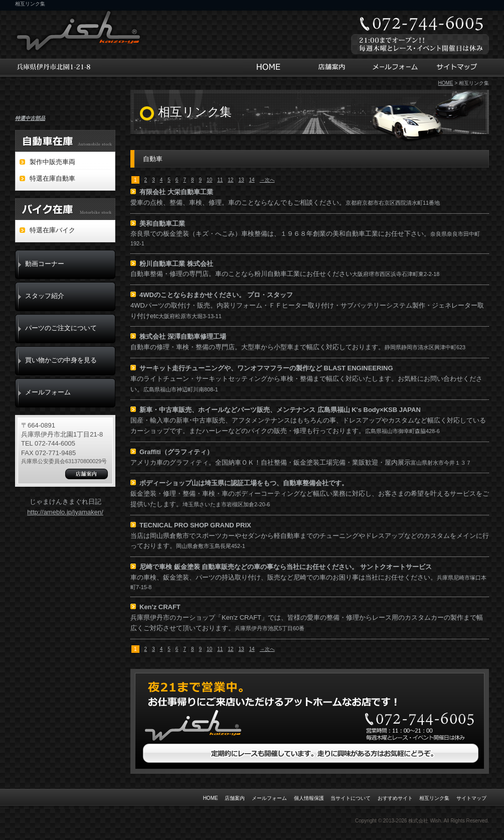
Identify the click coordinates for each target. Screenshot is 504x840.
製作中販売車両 (52, 162)
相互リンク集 (434, 798)
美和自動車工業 (162, 224)
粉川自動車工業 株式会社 (176, 264)
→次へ (267, 180)
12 (230, 180)
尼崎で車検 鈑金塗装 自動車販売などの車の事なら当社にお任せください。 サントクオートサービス (286, 567)
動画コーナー (45, 264)
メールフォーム (394, 68)
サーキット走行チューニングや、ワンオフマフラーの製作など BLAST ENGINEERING (266, 368)
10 (209, 180)
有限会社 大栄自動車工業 (176, 192)
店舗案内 (330, 68)
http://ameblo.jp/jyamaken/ (65, 512)
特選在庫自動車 (52, 178)
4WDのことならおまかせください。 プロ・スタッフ (216, 295)
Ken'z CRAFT (160, 607)
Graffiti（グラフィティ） (176, 452)
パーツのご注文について (61, 328)
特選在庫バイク (52, 230)
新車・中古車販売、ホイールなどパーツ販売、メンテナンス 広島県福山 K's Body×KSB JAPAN (280, 410)
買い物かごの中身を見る (61, 360)
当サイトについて (351, 798)
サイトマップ (458, 68)
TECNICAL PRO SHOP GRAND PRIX (195, 525)
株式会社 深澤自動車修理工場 (183, 336)
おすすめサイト (395, 798)
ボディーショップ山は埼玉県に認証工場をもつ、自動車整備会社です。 (244, 483)
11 (220, 180)
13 (241, 180)
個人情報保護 (309, 798)
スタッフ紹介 (45, 296)
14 (252, 180)
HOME (271, 68)
